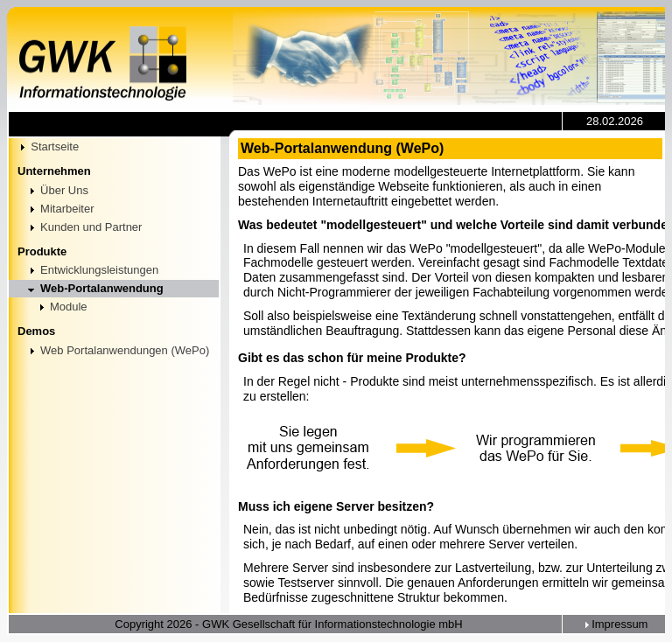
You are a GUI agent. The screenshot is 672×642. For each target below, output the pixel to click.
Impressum (615, 624)
